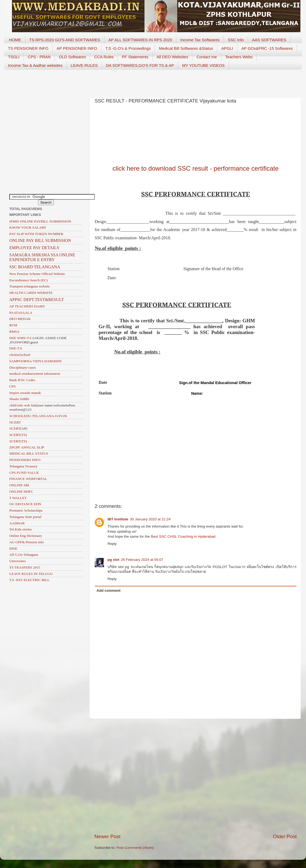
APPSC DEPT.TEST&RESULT (37, 300)
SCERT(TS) (18, 435)
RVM (13, 325)
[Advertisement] (153, 82)
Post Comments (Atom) (135, 848)
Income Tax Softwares (200, 40)
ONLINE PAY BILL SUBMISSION (40, 240)
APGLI (227, 48)
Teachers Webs (239, 57)
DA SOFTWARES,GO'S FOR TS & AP (140, 65)
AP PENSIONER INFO (77, 48)
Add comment (109, 591)
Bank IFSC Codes (22, 380)
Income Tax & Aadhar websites (35, 65)
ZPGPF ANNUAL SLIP (27, 447)
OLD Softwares (72, 57)
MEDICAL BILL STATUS (29, 453)
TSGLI (14, 57)
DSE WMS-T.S (20, 338)
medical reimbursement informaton (35, 374)
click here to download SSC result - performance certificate (196, 168)
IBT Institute (118, 519)
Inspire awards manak (25, 393)
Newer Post (107, 836)
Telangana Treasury (23, 466)
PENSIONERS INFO (25, 460)
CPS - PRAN (39, 57)
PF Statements (135, 57)
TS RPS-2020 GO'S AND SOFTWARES (65, 40)
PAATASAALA (21, 313)
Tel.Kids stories (21, 529)
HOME (15, 40)
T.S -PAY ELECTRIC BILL (29, 580)
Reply (112, 544)
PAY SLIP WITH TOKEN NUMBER (36, 234)
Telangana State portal (25, 517)
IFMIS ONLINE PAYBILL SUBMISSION (40, 221)
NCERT (15, 422)
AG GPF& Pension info (26, 542)
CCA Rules (104, 57)
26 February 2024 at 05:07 (142, 560)
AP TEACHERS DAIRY (27, 306)
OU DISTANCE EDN (25, 504)
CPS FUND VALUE (24, 473)
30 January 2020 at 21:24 (150, 519)
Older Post (285, 836)
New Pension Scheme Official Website (37, 274)
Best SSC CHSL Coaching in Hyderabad (183, 536)
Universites (18, 561)
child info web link (23, 405)
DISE (13, 548)
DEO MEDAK (20, 319)
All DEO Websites (173, 57)
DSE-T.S (16, 348)
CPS (13, 386)
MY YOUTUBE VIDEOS (204, 65)
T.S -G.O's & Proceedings (128, 48)
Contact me (207, 57)
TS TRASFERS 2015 (25, 567)
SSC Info (236, 40)
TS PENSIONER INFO (28, 48)
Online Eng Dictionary (26, 536)
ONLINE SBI (19, 485)
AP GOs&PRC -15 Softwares (267, 48)
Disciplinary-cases (23, 367)
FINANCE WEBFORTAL (28, 479)
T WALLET (18, 498)
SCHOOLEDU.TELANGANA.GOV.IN (38, 416)
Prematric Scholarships (26, 510)
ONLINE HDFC (21, 491)
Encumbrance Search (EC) (28, 280)
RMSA (14, 332)
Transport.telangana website (30, 286)
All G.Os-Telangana (24, 555)
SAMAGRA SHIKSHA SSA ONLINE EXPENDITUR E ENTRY (42, 257)
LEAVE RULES (84, 65)
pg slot (113, 560)
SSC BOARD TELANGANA (35, 267)
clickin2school (20, 355)
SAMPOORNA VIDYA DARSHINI (35, 361)
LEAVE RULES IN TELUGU (31, 574)
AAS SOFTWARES (269, 40)
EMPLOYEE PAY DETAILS (34, 248)
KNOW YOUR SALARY (28, 227)
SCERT (15, 428)
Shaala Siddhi (19, 399)
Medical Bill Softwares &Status (186, 48)
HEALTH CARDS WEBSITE (31, 293)
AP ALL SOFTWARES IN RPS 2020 (140, 40)
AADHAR (17, 523)
